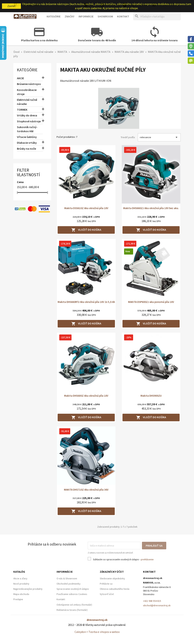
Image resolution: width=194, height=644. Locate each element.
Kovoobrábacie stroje (27, 92)
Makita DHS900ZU (151, 396)
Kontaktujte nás (26, 5)
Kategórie (54, 16)
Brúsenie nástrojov (29, 84)
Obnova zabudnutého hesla (115, 589)
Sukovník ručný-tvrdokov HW (27, 129)
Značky (70, 16)
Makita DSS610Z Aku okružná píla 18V (86, 208)
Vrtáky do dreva (27, 115)
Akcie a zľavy (20, 578)
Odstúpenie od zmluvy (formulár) (74, 605)
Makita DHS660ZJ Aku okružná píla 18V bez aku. (151, 208)
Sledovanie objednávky (112, 578)
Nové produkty (21, 584)
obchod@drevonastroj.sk (157, 605)
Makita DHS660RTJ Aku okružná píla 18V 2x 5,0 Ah (86, 302)
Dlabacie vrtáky (27, 143)
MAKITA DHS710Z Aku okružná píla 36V (86, 490)
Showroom (105, 16)
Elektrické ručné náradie (27, 102)
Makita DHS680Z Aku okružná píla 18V (86, 396)
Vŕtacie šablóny (27, 137)
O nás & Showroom (67, 578)
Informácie (86, 16)
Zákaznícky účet (112, 572)
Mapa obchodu (21, 594)
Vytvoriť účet (107, 594)
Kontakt (123, 16)
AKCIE (20, 78)
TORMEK (22, 110)
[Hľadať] (157, 16)
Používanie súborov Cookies (72, 594)
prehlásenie (147, 559)
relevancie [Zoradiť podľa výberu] (159, 137)
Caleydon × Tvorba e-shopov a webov (97, 632)
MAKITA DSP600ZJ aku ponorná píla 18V (151, 302)
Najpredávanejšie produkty (28, 589)
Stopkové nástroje (29, 121)
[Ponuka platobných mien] (91, 5)
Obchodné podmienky (69, 584)
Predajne (18, 599)
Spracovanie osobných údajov (73, 589)
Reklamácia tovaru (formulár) (72, 610)
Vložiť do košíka (86, 230)
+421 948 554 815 (152, 601)
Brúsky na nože (26, 149)
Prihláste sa (106, 584)
